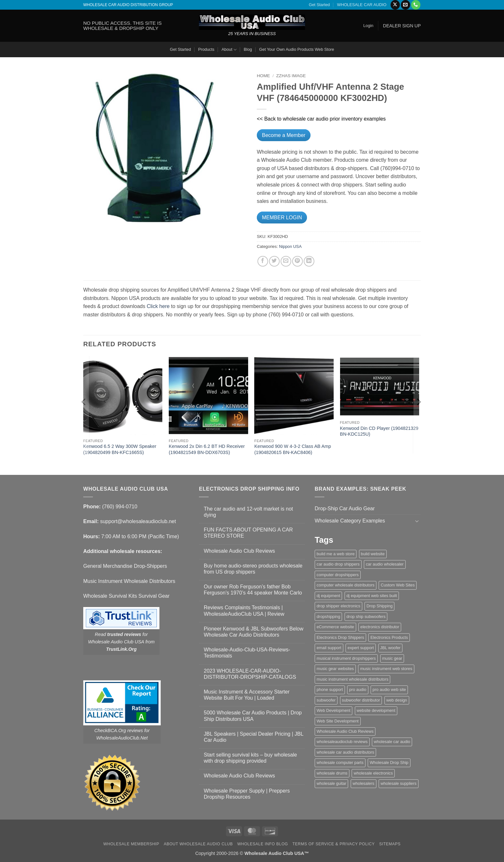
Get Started (319, 5)
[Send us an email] (405, 5)
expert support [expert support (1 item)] (361, 648)
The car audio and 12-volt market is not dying (248, 512)
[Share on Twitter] (274, 261)
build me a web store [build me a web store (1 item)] (336, 554)
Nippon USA (290, 246)
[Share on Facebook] (263, 261)
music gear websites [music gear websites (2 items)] (335, 669)
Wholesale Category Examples (350, 521)
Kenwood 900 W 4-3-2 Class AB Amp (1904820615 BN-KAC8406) (292, 449)
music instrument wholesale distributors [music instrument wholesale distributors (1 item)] (352, 679)
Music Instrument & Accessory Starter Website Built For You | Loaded (247, 695)
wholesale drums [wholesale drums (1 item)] (332, 773)
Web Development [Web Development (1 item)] (333, 710)
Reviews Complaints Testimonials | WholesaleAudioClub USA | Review (244, 611)
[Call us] (416, 5)
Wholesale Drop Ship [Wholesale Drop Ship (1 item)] (389, 762)
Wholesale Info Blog (263, 844)
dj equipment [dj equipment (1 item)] (328, 596)
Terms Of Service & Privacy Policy (334, 844)
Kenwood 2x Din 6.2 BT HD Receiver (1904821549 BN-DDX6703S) (207, 449)
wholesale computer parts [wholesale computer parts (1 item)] (340, 762)
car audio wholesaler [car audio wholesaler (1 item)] (385, 564)
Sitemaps (390, 844)
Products (206, 49)
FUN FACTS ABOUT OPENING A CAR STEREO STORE (248, 533)
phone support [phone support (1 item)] (330, 690)
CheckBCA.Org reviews (119, 730)
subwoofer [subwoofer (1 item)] (326, 700)
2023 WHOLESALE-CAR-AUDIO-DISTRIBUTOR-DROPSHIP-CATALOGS (250, 674)
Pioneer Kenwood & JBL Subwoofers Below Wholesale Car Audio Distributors (254, 632)
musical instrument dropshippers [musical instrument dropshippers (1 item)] (346, 658)
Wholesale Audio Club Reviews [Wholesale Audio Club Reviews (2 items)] (345, 731)
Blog (248, 49)
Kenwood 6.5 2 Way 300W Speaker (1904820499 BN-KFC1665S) (120, 449)
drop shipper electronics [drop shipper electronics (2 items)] (338, 606)
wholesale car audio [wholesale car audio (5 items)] (392, 742)
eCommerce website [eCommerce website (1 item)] (335, 627)
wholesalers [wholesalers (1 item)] (364, 783)
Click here (158, 306)
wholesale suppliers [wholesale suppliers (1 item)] (399, 783)
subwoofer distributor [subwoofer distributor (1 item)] (361, 700)
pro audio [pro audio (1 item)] (358, 690)
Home (263, 76)
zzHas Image (291, 76)
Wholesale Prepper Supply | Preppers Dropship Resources (247, 794)
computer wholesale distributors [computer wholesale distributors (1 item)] (346, 585)
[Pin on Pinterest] (297, 261)
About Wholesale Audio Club (198, 844)
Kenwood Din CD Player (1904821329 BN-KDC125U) (379, 431)
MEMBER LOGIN (282, 218)
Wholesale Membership (131, 844)
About (229, 50)
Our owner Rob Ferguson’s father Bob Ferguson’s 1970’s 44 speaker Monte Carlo (253, 590)
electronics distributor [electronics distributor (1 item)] (380, 627)
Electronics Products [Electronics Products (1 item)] (389, 637)
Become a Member (284, 135)
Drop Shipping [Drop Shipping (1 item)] (379, 606)
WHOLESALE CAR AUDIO (362, 5)
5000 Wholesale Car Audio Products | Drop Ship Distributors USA (253, 716)
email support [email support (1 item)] (329, 648)
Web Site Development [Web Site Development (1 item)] (338, 721)
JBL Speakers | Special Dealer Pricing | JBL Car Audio (254, 737)
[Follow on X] (395, 5)
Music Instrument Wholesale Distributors (129, 581)
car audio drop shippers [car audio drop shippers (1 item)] (338, 564)
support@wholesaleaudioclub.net (138, 521)
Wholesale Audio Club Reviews (239, 551)
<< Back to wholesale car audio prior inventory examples (321, 119)
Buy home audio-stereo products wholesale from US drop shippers (253, 569)
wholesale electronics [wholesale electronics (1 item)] (373, 773)
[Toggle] (417, 521)
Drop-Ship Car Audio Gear (345, 508)
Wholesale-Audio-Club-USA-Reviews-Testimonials (247, 653)
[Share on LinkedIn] (309, 261)
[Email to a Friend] (286, 261)
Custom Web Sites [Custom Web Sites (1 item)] (398, 585)
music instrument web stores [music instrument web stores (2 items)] (386, 669)
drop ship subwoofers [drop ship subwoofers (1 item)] (366, 617)
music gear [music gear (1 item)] (392, 658)
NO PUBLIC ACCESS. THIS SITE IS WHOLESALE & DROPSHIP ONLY (122, 26)
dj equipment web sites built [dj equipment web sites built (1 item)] (372, 596)
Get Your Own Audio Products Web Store (297, 49)
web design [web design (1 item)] (397, 700)
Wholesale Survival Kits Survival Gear (126, 596)
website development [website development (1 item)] (376, 710)
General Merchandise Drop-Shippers (125, 566)
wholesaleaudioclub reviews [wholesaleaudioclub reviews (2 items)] (342, 742)
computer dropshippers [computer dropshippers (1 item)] (338, 575)
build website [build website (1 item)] (373, 554)
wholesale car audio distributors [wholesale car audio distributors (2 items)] (345, 752)
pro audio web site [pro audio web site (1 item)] (389, 690)
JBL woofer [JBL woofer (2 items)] (391, 648)
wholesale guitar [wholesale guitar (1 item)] (331, 783)
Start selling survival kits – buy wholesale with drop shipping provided (250, 758)
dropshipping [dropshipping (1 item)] (328, 617)
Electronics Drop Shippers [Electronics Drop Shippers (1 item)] (340, 637)
